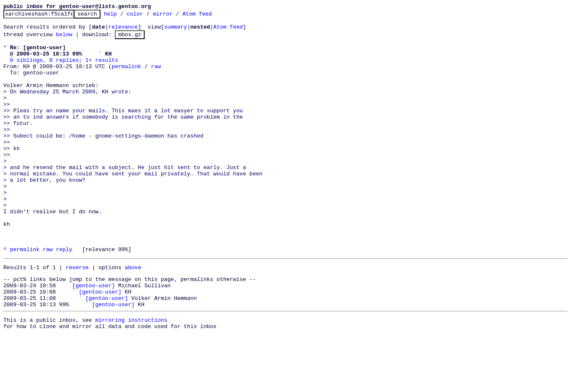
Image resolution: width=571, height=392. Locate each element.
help (123, 16)
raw (156, 76)
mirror (176, 16)
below (64, 39)
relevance (123, 30)
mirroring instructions (131, 375)
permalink (126, 76)
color (148, 16)
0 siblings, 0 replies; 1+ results (64, 69)
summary (176, 30)
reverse (77, 315)
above (133, 315)
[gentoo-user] (94, 336)
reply (64, 296)
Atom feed (210, 16)
